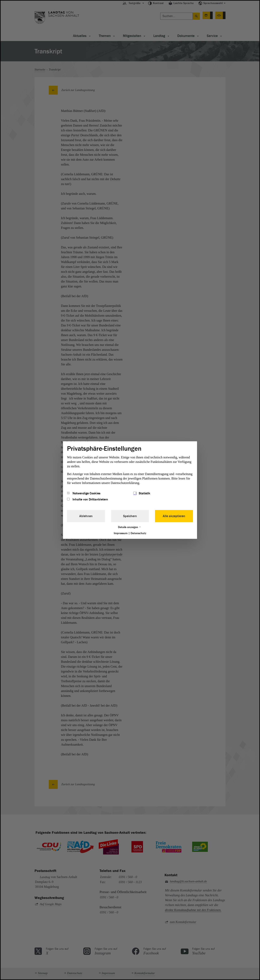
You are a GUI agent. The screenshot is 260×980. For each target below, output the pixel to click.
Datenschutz (138, 533)
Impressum (121, 533)
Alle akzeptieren (174, 516)
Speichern (130, 516)
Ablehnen (86, 516)
